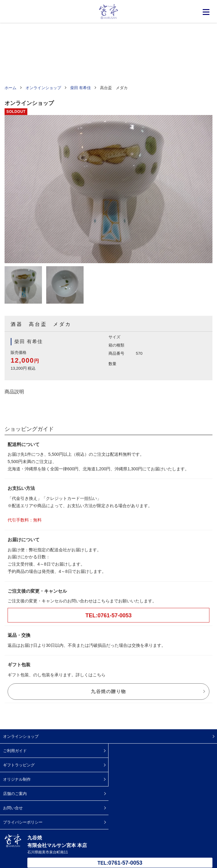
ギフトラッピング (19, 765)
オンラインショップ (21, 736)
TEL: (120, 863)
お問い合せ (13, 808)
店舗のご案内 (15, 794)
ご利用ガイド (15, 751)
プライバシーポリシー (23, 822)
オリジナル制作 (17, 779)
